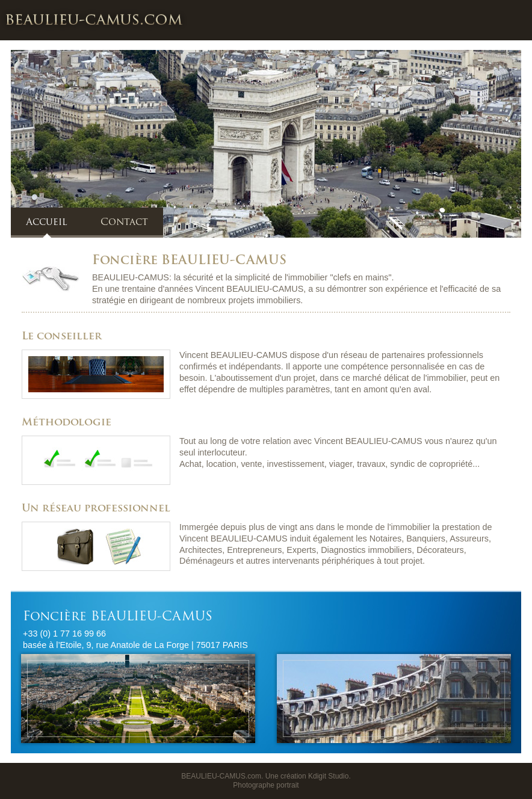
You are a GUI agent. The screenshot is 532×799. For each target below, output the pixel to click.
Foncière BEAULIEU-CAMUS (94, 20)
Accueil (47, 223)
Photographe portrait (266, 785)
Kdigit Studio (328, 776)
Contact (124, 223)
